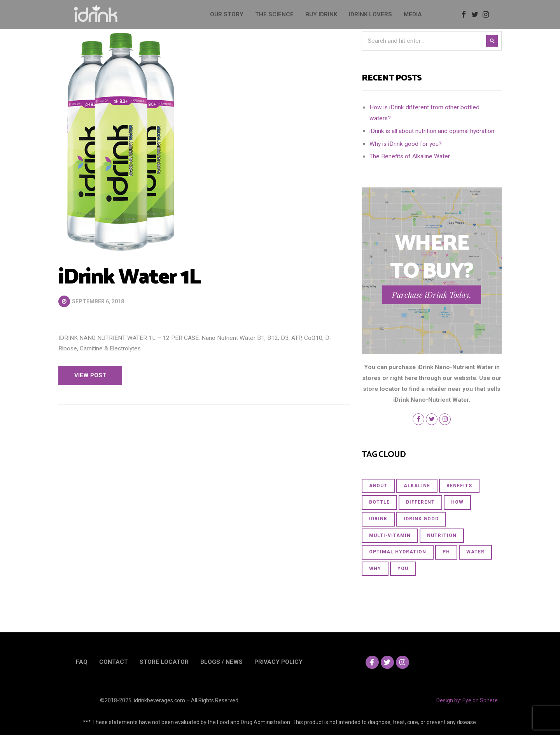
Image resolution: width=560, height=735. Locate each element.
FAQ (82, 662)
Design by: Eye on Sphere (467, 700)
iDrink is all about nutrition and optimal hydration (432, 131)
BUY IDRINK (321, 14)
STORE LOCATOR (164, 662)
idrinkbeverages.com (159, 700)
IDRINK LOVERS (370, 14)
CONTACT (114, 662)
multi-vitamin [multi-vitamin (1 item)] (390, 535)
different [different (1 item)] (420, 502)
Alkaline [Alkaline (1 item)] (417, 486)
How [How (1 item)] (457, 502)
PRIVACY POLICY (278, 662)
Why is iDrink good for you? (406, 144)
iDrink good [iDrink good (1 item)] (421, 519)
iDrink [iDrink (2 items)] (378, 519)
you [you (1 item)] (403, 569)
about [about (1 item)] (378, 486)
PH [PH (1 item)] (446, 552)
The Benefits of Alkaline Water (410, 156)
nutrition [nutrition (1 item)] (442, 535)
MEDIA (413, 14)
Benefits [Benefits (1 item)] (459, 486)
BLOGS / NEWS (221, 662)
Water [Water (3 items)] (475, 552)
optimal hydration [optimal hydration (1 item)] (398, 552)
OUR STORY (227, 14)
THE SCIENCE (274, 14)
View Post (90, 375)
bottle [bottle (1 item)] (379, 502)
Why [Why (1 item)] (375, 569)
